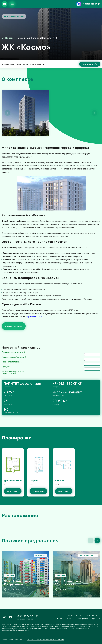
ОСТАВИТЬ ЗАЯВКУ (14, 326)
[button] (97, 540)
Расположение (37, 64)
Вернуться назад (14, 16)
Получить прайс (90, 64)
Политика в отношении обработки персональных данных (45, 640)
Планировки (22, 64)
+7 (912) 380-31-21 (91, 4)
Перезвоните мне (25, 619)
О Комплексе (8, 64)
